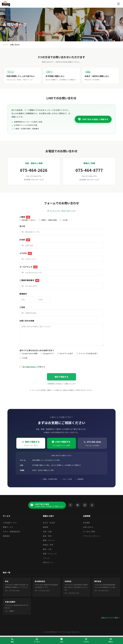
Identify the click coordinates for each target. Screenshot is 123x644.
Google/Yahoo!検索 (29, 353)
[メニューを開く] (118, 4)
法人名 (22, 226)
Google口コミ (47, 353)
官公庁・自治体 (49, 523)
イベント (46, 558)
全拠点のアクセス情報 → (111, 618)
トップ (5, 45)
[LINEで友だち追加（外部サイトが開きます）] (47, 505)
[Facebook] (78, 505)
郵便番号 (23, 294)
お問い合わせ (88, 527)
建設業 (45, 527)
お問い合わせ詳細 (27, 321)
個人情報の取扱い (29, 367)
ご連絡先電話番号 (29, 280)
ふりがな (26, 253)
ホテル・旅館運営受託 (11, 532)
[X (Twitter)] (71, 505)
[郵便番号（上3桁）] (27, 300)
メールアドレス (28, 267)
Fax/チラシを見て (65, 353)
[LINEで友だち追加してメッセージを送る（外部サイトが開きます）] (93, 119)
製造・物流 (47, 536)
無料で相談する (61, 377)
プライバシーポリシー (92, 536)
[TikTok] (92, 505)
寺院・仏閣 (47, 532)
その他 (64, 220)
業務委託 (6, 536)
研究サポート (48, 563)
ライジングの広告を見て (87, 353)
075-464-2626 (34, 170)
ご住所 (22, 307)
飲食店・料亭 (48, 545)
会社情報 (86, 523)
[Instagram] (85, 505)
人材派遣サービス (10, 523)
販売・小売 (47, 549)
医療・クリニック (50, 554)
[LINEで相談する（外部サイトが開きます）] (61, 76)
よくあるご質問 (89, 532)
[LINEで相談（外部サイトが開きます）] (62, 640)
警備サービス (8, 527)
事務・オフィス (49, 540)
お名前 (25, 240)
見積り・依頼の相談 (48, 220)
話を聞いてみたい (28, 220)
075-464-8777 (89, 170)
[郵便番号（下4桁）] (44, 300)
